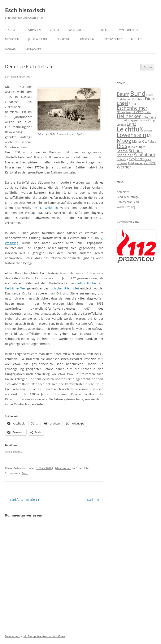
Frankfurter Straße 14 (22, 500)
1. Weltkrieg (49, 208)
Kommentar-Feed (128, 202)
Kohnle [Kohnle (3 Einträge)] (143, 121)
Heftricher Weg (16, 288)
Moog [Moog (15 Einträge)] (124, 141)
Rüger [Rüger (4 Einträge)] (141, 147)
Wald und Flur (129, 30)
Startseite (12, 30)
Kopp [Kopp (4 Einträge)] (152, 120)
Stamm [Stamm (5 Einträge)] (122, 163)
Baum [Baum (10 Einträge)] (123, 94)
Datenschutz (113, 39)
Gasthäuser (77, 30)
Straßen (34, 30)
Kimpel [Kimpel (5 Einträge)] (122, 120)
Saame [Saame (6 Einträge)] (122, 151)
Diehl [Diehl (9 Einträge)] (150, 99)
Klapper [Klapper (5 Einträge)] (133, 120)
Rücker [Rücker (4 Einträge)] (132, 147)
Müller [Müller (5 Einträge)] (137, 141)
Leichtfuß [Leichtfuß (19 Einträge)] (130, 129)
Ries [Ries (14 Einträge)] (122, 146)
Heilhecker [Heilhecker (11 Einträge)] (129, 116)
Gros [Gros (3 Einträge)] (128, 112)
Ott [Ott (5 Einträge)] (144, 141)
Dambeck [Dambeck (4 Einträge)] (138, 99)
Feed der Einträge (128, 197)
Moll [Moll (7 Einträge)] (151, 135)
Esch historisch (25, 10)
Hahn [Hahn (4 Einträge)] (148, 112)
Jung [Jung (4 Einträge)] (153, 117)
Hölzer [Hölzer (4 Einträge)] (146, 117)
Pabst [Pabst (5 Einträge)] (152, 141)
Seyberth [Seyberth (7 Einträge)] (137, 159)
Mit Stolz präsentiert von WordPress (44, 636)
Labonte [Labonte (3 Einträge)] (121, 125)
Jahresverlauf (38, 39)
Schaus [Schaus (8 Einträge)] (136, 151)
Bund (25, 473)
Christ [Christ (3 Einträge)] (150, 95)
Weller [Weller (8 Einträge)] (150, 163)
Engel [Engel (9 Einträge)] (122, 103)
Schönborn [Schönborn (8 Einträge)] (145, 155)
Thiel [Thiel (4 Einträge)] (131, 163)
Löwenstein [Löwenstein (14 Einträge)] (131, 135)
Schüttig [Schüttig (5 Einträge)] (123, 159)
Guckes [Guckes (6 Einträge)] (138, 112)
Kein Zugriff (33, 49)
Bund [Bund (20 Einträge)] (138, 93)
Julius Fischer (87, 283)
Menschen (12, 39)
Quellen (11, 49)
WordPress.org (126, 207)
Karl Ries (95, 500)
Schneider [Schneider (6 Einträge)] (125, 155)
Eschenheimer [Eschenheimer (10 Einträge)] (132, 108)
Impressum (87, 39)
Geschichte (102, 30)
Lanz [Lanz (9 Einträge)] (131, 124)
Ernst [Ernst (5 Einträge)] (132, 104)
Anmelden (123, 192)
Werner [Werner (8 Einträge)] (124, 167)
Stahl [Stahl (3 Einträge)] (148, 159)
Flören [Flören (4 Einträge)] (121, 112)
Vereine (55, 30)
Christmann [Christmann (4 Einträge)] (124, 99)
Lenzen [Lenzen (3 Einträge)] (148, 131)
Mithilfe (137, 39)
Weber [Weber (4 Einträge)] (139, 163)
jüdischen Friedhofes (65, 288)
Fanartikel (64, 39)
